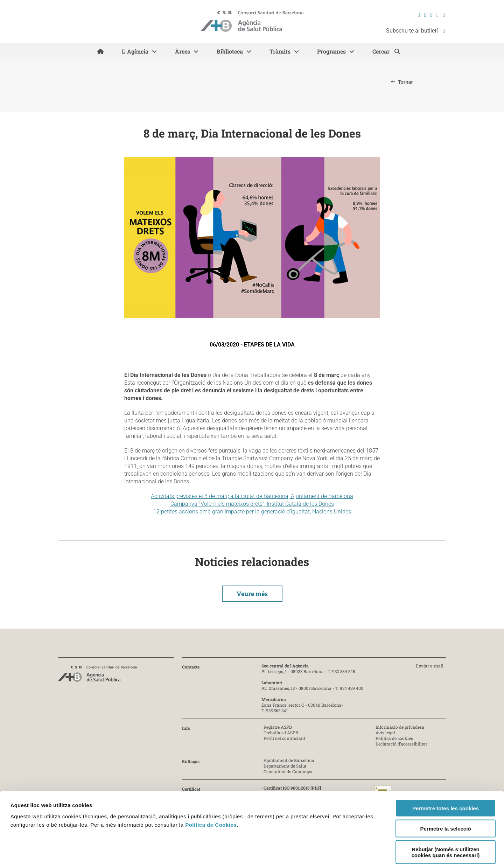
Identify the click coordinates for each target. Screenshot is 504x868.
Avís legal (385, 733)
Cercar (382, 51)
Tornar (405, 82)
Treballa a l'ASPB (281, 733)
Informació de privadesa (400, 727)
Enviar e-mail (430, 666)
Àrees (183, 51)
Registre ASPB (278, 727)
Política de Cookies (211, 793)
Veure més (252, 594)
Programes (331, 51)
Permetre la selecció (445, 797)
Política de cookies (394, 738)
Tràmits (280, 51)
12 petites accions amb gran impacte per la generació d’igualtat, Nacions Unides (252, 512)
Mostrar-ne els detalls (322, 854)
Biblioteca (230, 51)
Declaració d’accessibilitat (401, 744)
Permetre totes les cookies (446, 776)
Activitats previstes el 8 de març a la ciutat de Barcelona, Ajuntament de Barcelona (252, 496)
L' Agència (135, 51)
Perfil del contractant (284, 738)
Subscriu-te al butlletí (415, 31)
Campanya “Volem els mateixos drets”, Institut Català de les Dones (252, 504)
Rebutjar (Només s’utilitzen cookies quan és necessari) (445, 820)
